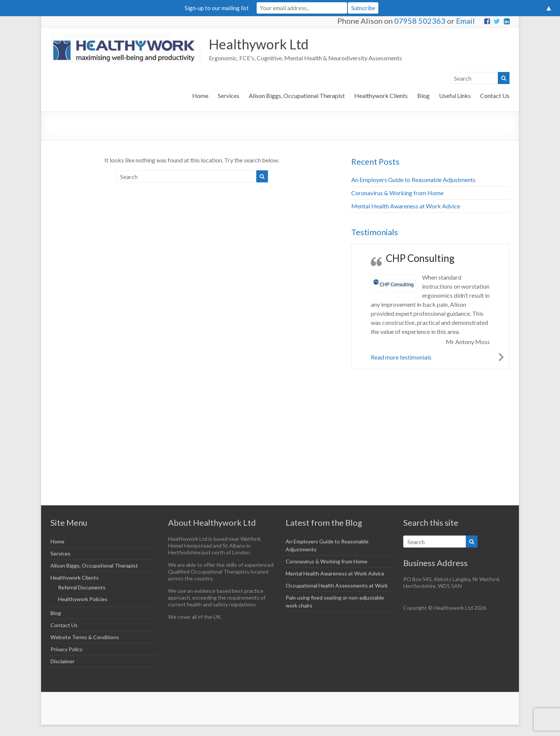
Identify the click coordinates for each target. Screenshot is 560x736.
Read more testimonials (401, 357)
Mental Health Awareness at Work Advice (406, 206)
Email (465, 21)
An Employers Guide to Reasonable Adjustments (413, 180)
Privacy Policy (67, 649)
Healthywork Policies (83, 599)
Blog (423, 96)
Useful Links (455, 96)
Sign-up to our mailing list (217, 8)
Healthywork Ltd (259, 44)
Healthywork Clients (381, 96)
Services (229, 96)
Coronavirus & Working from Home (397, 193)
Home (200, 96)
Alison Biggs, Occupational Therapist (297, 96)
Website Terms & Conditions (85, 637)
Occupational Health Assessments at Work (337, 585)
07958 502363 (420, 21)
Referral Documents (82, 587)
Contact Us (495, 96)
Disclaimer (63, 661)
